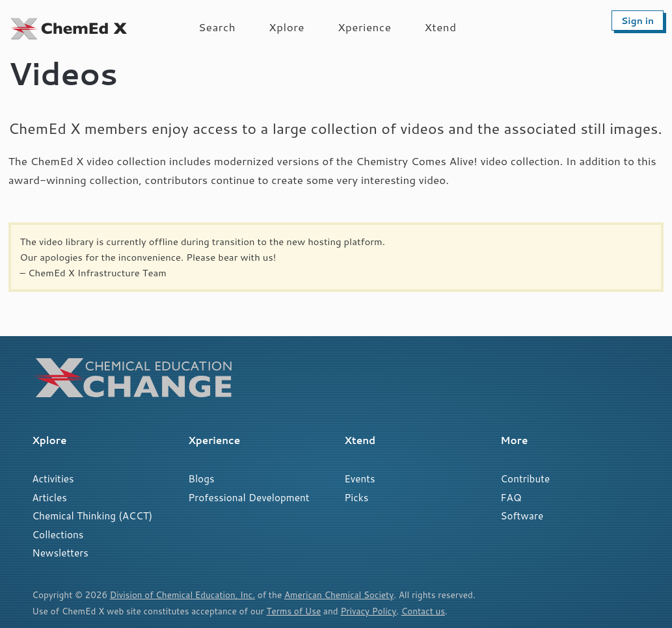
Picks (356, 497)
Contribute (525, 478)
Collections (58, 534)
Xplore (287, 27)
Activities (53, 478)
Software (522, 516)
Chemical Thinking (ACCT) (92, 516)
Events (359, 478)
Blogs (201, 478)
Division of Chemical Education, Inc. (183, 595)
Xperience (364, 27)
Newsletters (60, 553)
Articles (49, 497)
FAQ (511, 497)
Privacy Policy (369, 611)
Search (217, 27)
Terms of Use (294, 611)
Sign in (638, 21)
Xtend (440, 27)
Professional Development (249, 497)
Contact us (424, 611)
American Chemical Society (341, 595)
